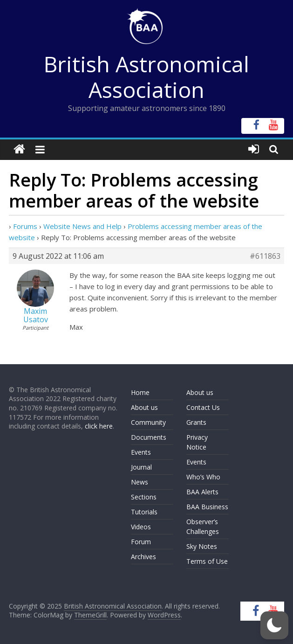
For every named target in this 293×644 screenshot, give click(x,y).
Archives (143, 557)
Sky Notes (202, 546)
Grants (196, 422)
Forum (141, 542)
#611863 (265, 256)
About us (144, 407)
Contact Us (203, 407)
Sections (144, 497)
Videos (141, 527)
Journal (141, 467)
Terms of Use (207, 561)
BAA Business (207, 507)
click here (99, 426)
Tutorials (144, 512)
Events (141, 452)
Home (140, 392)
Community (148, 422)
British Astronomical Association (146, 77)
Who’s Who (203, 477)
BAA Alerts (202, 492)
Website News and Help (82, 226)
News (140, 482)
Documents (149, 437)
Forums (25, 226)
